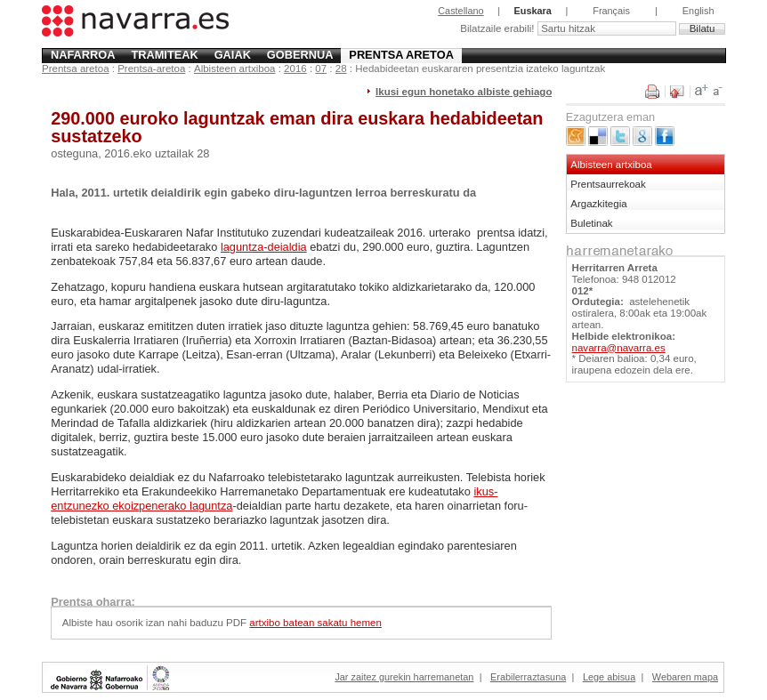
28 (341, 68)
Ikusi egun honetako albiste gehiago (464, 92)
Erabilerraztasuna (528, 677)
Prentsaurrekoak (608, 184)
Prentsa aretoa (401, 55)
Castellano (460, 11)
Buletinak (591, 223)
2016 (295, 68)
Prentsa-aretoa (151, 68)
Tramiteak (164, 55)
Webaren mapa (685, 677)
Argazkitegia (598, 204)
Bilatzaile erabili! (498, 28)
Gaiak (233, 55)
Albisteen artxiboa (235, 68)
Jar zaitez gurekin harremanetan (404, 677)
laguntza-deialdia (264, 247)
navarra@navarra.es (619, 348)
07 (321, 68)
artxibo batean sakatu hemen (315, 623)
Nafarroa (83, 55)
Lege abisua (609, 677)
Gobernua (300, 55)
